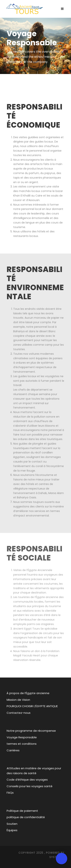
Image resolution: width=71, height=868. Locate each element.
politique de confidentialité (26, 817)
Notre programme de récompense (31, 731)
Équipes (12, 830)
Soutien (12, 824)
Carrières (13, 750)
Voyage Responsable (22, 737)
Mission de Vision (18, 700)
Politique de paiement (22, 811)
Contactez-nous (19, 713)
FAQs (10, 793)
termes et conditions (22, 744)
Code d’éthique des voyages (27, 780)
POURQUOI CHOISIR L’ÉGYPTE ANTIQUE (32, 706)
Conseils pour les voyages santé (30, 786)
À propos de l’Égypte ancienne (28, 693)
